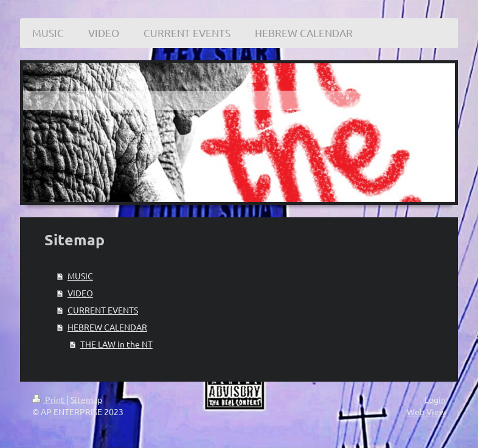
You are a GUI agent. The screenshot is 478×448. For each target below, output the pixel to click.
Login (435, 399)
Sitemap (86, 399)
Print (49, 399)
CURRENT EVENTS (103, 310)
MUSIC (80, 276)
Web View (426, 411)
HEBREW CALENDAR (107, 327)
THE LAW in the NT (116, 344)
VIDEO (80, 293)
